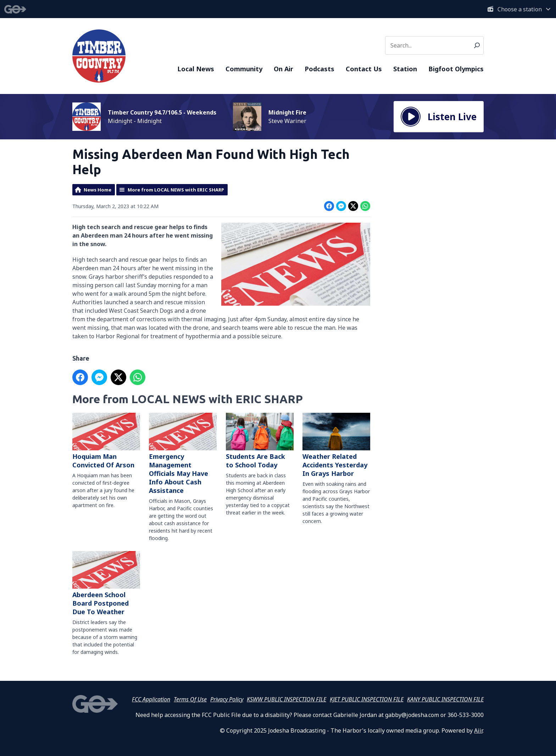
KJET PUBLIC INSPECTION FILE (367, 699)
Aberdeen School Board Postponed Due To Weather (106, 584)
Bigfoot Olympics (456, 69)
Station (405, 69)
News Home (98, 190)
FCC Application (151, 699)
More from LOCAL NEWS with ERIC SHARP (176, 190)
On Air (283, 69)
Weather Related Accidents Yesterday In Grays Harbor (336, 445)
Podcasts (319, 69)
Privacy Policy (227, 699)
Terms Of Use (190, 699)
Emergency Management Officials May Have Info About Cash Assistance (183, 454)
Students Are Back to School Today (260, 441)
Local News (196, 69)
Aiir (478, 730)
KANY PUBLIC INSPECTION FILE (445, 699)
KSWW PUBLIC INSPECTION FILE (287, 699)
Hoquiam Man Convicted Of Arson (106, 441)
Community (244, 69)
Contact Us (364, 69)
